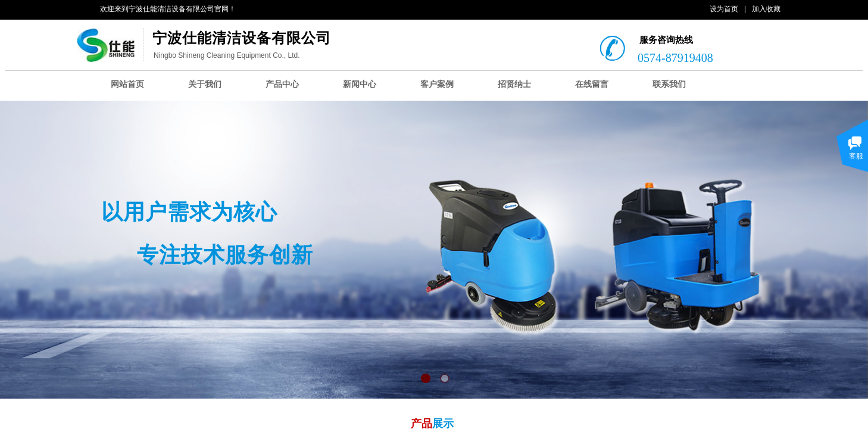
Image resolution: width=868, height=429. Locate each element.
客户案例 (437, 84)
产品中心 (282, 84)
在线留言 (592, 84)
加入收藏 (766, 9)
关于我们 (205, 84)
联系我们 (669, 84)
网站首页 (127, 84)
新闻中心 (360, 84)
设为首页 (724, 9)
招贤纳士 (514, 84)
